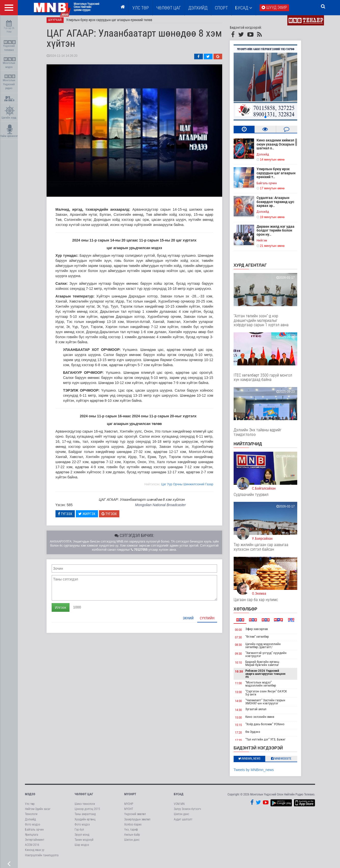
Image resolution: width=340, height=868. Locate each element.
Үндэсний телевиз (10, 46)
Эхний (193, 621)
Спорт (221, 8)
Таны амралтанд (85, 817)
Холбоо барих (133, 827)
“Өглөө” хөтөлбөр (262, 639)
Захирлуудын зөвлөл (137, 822)
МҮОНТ (129, 812)
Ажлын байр (132, 838)
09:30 (243, 657)
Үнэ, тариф (131, 832)
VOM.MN (179, 807)
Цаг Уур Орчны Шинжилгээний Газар (192, 487)
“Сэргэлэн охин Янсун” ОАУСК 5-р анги (271, 696)
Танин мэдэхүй (84, 843)
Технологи (31, 817)
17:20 (243, 736)
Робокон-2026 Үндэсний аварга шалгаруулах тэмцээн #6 (270, 677)
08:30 (243, 648)
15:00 (243, 720)
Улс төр (141, 8)
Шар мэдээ (82, 848)
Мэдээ (30, 797)
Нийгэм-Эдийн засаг (38, 812)
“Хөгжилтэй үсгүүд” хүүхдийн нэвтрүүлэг (271, 657)
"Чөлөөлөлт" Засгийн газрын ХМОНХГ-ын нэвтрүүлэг (270, 705)
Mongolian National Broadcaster (166, 508)
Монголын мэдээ (10, 63)
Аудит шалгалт (183, 822)
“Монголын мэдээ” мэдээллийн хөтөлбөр (266, 687)
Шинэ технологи (85, 807)
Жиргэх (92, 517)
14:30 (243, 713)
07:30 (243, 640)
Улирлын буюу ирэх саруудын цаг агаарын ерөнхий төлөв (114, 23)
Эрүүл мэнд (82, 838)
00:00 (243, 633)
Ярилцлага (32, 838)
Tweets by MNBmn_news (259, 773)
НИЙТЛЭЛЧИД (253, 447)
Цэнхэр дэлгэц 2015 (87, 812)
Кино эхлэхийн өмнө (265, 720)
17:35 (243, 743)
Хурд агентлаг (255, 268)
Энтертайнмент (35, 843)
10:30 (244, 674)
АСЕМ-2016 (32, 848)
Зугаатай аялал (261, 712)
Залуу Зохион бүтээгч (187, 812)
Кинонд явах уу (35, 853)
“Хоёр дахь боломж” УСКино (270, 727)
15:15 (243, 728)
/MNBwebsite (287, 761)
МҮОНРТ (130, 797)
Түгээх (70, 517)
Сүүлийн (212, 621)
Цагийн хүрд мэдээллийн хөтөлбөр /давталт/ (268, 649)
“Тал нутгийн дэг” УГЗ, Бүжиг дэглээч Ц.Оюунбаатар (271, 744)
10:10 (243, 666)
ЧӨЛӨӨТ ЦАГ (169, 8)
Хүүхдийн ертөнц (85, 822)
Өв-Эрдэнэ (258, 735)
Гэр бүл (79, 832)
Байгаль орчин (272, 186)
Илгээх (66, 610)
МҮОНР (129, 807)
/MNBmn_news (255, 761)
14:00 (243, 704)
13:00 (243, 695)
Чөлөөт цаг (84, 797)
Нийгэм (267, 243)
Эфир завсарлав (262, 632)
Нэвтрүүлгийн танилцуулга (42, 858)
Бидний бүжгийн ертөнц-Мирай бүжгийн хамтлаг (268, 666)
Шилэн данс (132, 843)
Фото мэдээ (33, 827)
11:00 (243, 686)
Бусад (244, 8)
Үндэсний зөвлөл (135, 817)
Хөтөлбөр (251, 612)
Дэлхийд (198, 8)
